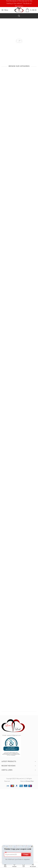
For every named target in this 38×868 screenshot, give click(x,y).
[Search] (19, 16)
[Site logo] (19, 10)
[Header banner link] (19, 4)
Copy (22, 854)
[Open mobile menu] (5, 10)
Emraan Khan (30, 781)
